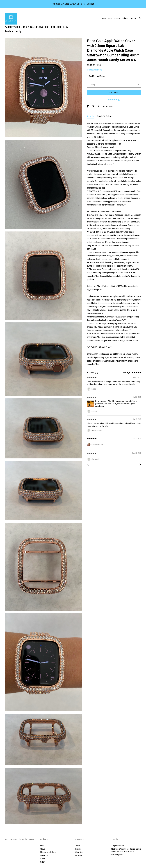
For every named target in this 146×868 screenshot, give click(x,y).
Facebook (79, 855)
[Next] (140, 465)
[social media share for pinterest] (99, 107)
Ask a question (108, 107)
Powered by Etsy (117, 855)
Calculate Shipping (95, 70)
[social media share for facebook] (88, 107)
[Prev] (88, 465)
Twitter (78, 846)
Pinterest (79, 849)
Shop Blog (79, 852)
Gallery (125, 18)
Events (117, 18)
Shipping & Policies (105, 116)
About (110, 18)
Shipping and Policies (48, 852)
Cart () (133, 18)
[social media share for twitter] (94, 107)
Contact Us (44, 855)
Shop (104, 18)
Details (91, 116)
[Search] (140, 19)
